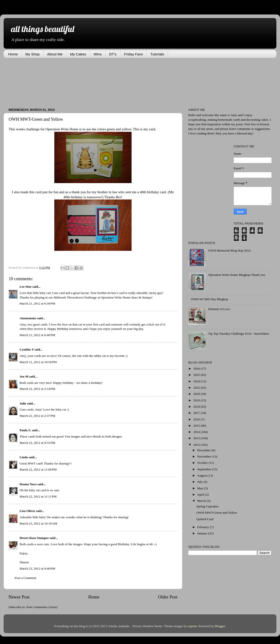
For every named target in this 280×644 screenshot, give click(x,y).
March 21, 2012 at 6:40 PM (37, 335)
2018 (197, 407)
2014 (197, 432)
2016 (197, 419)
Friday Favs (133, 54)
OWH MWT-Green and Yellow (217, 513)
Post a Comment (25, 578)
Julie (23, 403)
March (202, 501)
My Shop (32, 54)
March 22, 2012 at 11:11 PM (38, 496)
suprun (192, 626)
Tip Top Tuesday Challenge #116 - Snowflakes (239, 334)
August (202, 475)
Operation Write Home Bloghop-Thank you (237, 275)
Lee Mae (26, 287)
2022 (197, 388)
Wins (98, 54)
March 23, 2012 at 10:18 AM (38, 523)
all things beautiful (42, 29)
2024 (197, 381)
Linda (24, 457)
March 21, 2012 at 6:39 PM (37, 303)
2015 (197, 426)
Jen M (24, 376)
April (201, 495)
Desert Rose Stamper (34, 538)
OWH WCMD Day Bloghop (209, 299)
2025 (197, 375)
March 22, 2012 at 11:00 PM (38, 469)
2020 (197, 394)
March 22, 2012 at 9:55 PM (37, 443)
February (203, 527)
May (201, 488)
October (203, 463)
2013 (197, 438)
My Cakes (78, 54)
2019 (197, 400)
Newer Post (19, 597)
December (204, 450)
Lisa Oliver (27, 511)
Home (13, 54)
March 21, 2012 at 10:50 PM (38, 362)
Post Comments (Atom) (42, 607)
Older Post (168, 597)
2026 (197, 368)
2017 (197, 413)
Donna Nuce (28, 484)
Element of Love (219, 309)
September (205, 469)
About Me (55, 54)
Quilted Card (205, 519)
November (204, 456)
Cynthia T (27, 349)
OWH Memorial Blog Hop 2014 (229, 250)
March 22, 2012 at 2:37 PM (37, 416)
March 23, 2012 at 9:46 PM (37, 568)
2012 (197, 445)
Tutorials (157, 54)
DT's (113, 54)
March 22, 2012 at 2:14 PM (37, 389)
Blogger (220, 626)
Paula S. (25, 430)
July (200, 482)
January (203, 533)
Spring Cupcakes (208, 506)
